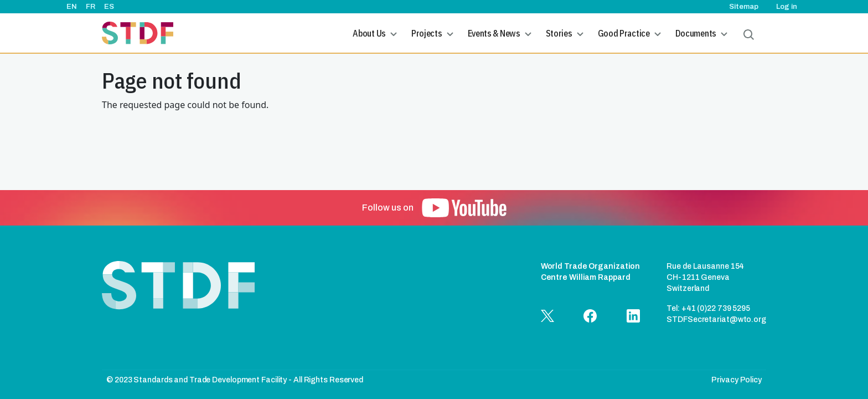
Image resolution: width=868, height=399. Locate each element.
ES (109, 7)
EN (72, 7)
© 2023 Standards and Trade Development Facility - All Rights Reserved (235, 380)
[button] (464, 208)
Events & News (494, 33)
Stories (559, 33)
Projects (427, 33)
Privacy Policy (737, 380)
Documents (696, 33)
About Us (369, 33)
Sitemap (744, 7)
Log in (787, 7)
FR (91, 7)
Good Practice (624, 33)
